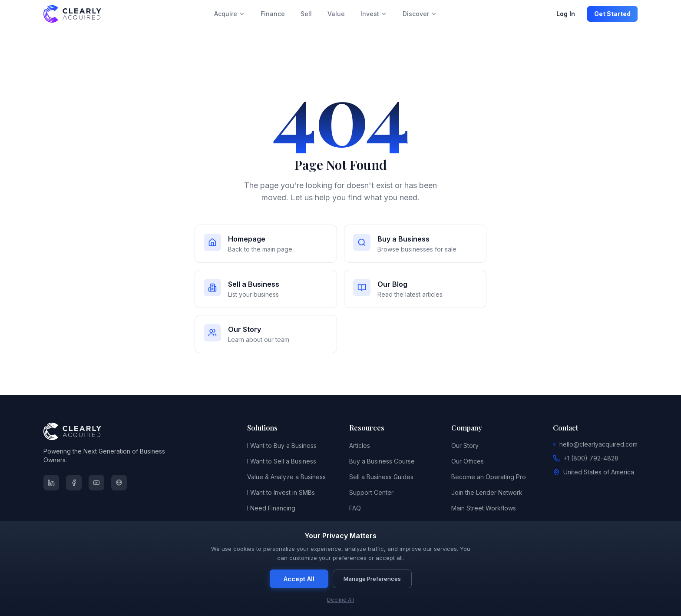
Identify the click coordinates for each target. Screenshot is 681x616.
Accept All (299, 579)
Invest (374, 14)
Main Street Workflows (484, 508)
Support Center (371, 492)
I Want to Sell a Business (282, 461)
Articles (360, 445)
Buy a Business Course (382, 461)
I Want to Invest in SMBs (281, 492)
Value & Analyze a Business (286, 477)
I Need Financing (271, 508)
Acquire (230, 14)
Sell (306, 14)
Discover (420, 14)
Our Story (465, 445)
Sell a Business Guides (381, 477)
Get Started (612, 14)
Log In (566, 14)
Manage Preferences (372, 579)
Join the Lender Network (487, 492)
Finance (273, 14)
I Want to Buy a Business (282, 445)
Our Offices (468, 461)
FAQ (355, 508)
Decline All (340, 600)
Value (336, 14)
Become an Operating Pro (489, 477)
